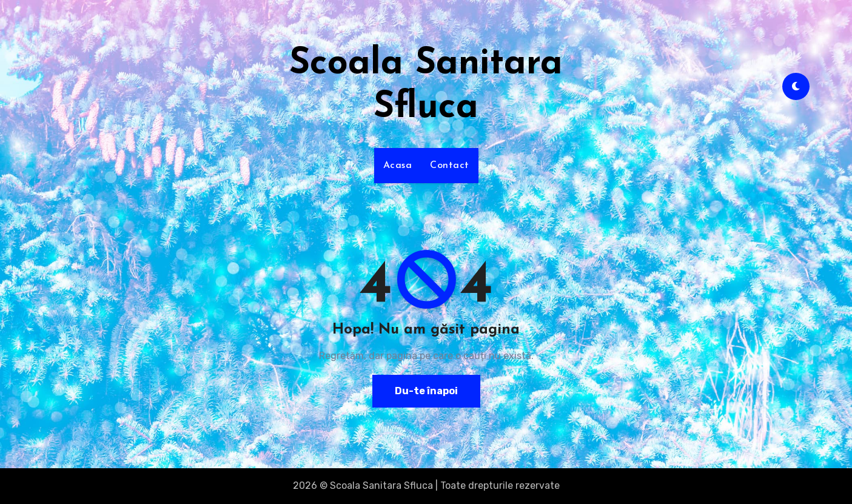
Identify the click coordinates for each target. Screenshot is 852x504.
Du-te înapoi (426, 391)
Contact (450, 166)
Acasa (398, 166)
